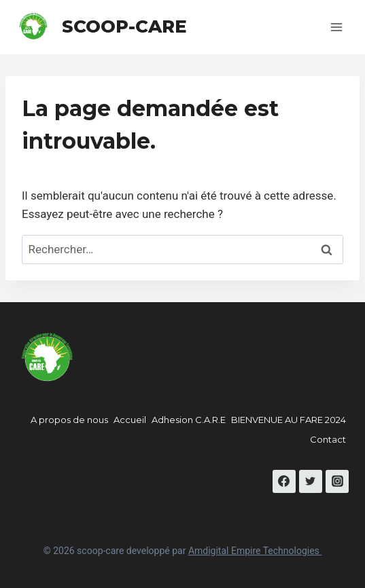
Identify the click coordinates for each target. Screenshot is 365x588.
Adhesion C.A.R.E (189, 420)
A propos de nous (69, 420)
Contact (328, 439)
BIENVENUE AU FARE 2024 (289, 420)
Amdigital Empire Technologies (255, 551)
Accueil (130, 420)
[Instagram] (337, 481)
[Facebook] (284, 481)
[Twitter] (311, 481)
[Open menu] (336, 27)
